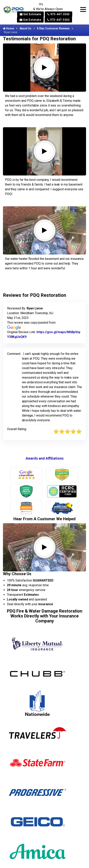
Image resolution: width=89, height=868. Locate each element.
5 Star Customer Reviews (53, 28)
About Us (25, 28)
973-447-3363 (59, 14)
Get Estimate (30, 14)
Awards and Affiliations (45, 458)
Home (8, 28)
